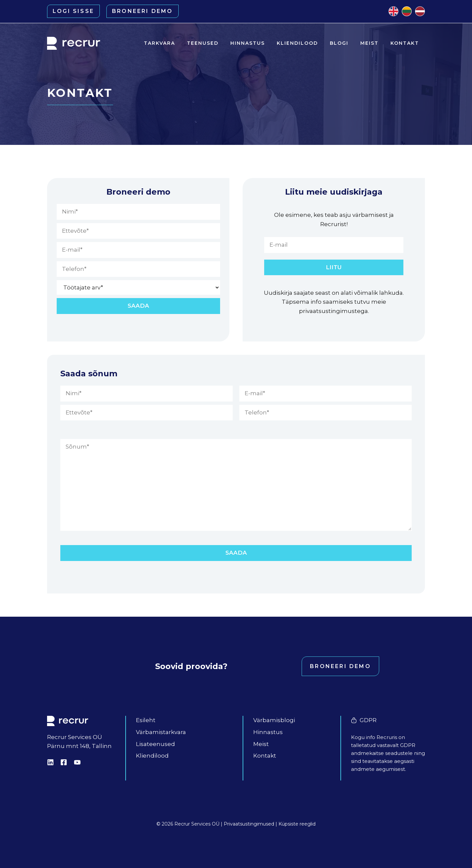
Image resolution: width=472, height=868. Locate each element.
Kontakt (405, 43)
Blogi (339, 43)
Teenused (203, 43)
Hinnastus (248, 43)
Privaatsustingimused (249, 824)
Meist (369, 43)
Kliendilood (297, 43)
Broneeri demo (143, 11)
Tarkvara (159, 43)
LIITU (334, 267)
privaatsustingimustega (333, 311)
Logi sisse (73, 11)
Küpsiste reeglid (297, 824)
